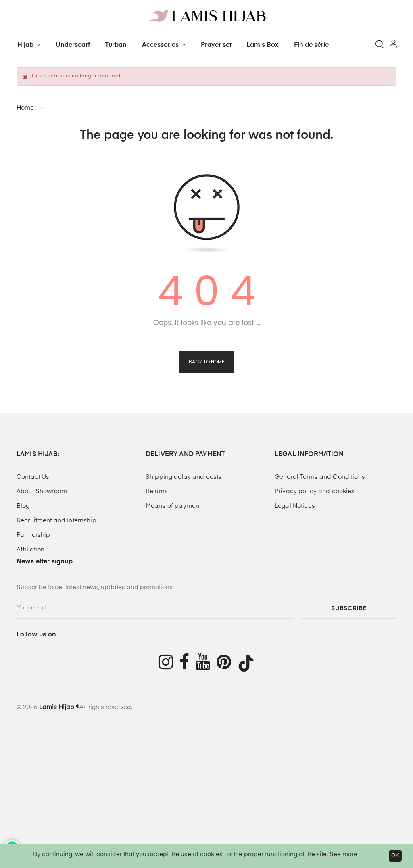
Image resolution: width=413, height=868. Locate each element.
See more (343, 854)
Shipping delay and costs (184, 477)
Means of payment (173, 506)
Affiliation (31, 550)
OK (395, 856)
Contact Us (33, 477)
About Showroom (42, 491)
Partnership (33, 535)
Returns (157, 491)
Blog (23, 506)
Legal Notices (295, 506)
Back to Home (206, 362)
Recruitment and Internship (56, 521)
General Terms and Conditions (320, 477)
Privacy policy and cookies (315, 491)
